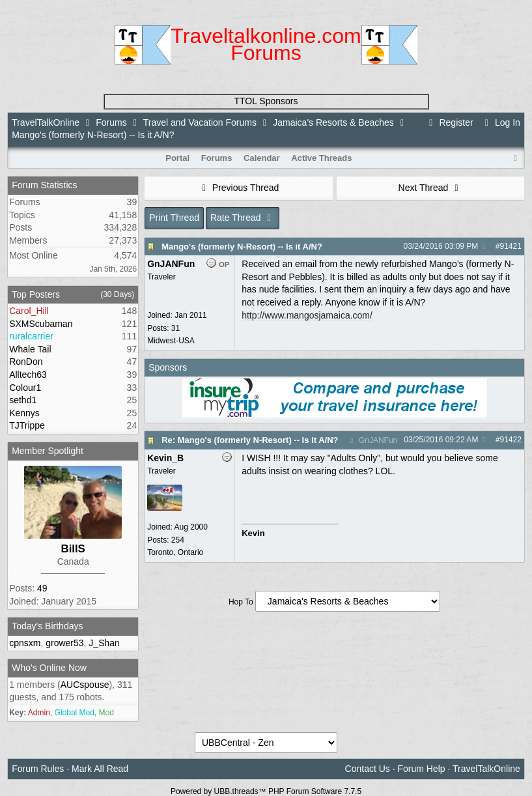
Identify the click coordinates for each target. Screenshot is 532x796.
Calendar (262, 158)
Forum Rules (38, 769)
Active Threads (321, 158)
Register (449, 122)
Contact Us (368, 769)
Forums (111, 122)
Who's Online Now (49, 668)
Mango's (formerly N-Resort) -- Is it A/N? (242, 247)
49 (42, 588)
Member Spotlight (48, 451)
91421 (510, 246)
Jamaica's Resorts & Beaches (333, 122)
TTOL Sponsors (266, 101)
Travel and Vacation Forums (200, 122)
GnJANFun (372, 440)
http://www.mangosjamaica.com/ (307, 315)
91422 (510, 440)
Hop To (241, 602)
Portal (177, 158)
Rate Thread (243, 218)
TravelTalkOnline (46, 122)
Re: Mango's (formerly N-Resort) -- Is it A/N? (250, 440)
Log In (501, 122)
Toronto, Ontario (175, 552)
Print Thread (174, 218)
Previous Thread (238, 188)
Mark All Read (100, 769)
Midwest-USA (171, 341)
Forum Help (422, 769)
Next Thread (430, 188)
